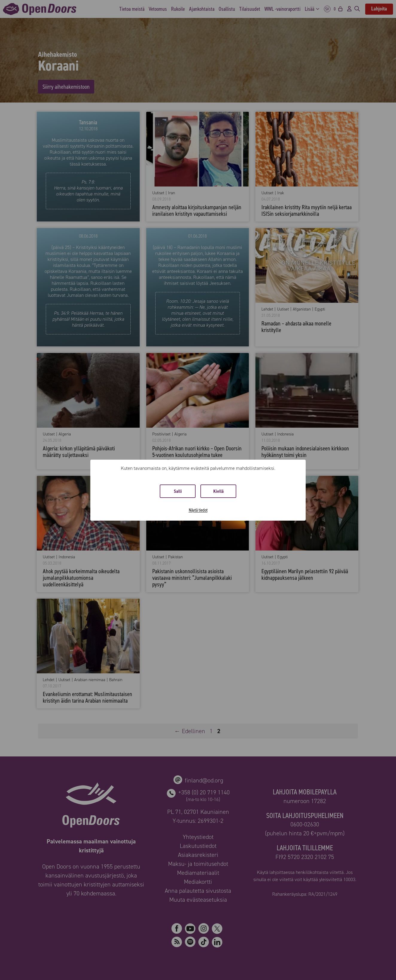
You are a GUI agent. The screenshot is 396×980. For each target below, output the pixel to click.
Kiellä (218, 491)
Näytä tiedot (198, 510)
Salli (178, 491)
